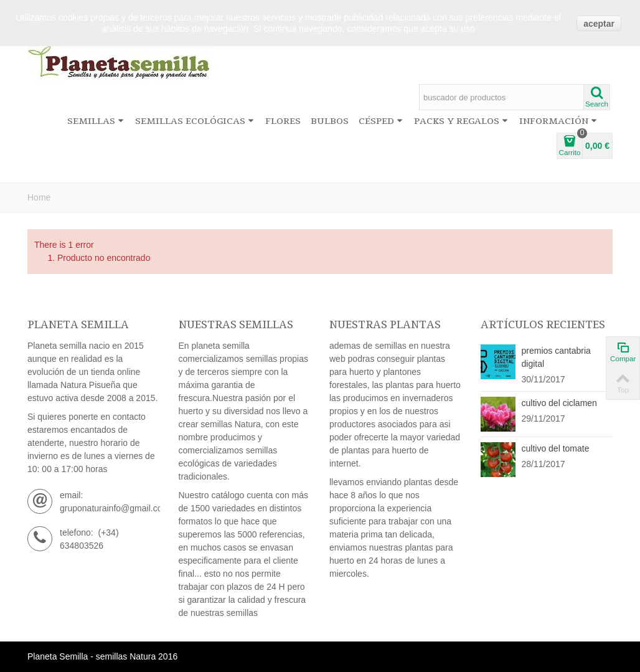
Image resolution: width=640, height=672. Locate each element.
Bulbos (330, 121)
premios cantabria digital (556, 357)
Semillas (96, 121)
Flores (283, 121)
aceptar (599, 24)
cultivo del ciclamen (559, 403)
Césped (381, 121)
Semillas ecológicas (195, 121)
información (558, 121)
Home (39, 197)
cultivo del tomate (556, 448)
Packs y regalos (461, 121)
